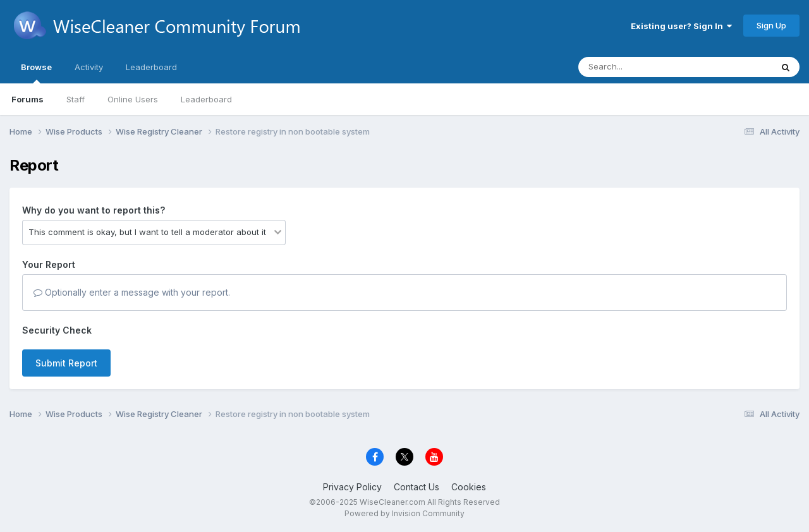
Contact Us (417, 487)
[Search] (641, 67)
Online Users (133, 99)
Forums (27, 99)
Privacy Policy (352, 487)
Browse (36, 73)
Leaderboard (206, 99)
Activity (89, 67)
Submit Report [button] (66, 363)
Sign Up (771, 25)
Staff (76, 99)
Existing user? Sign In (681, 26)
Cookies (469, 487)
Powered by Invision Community (404, 513)
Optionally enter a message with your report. (132, 292)
